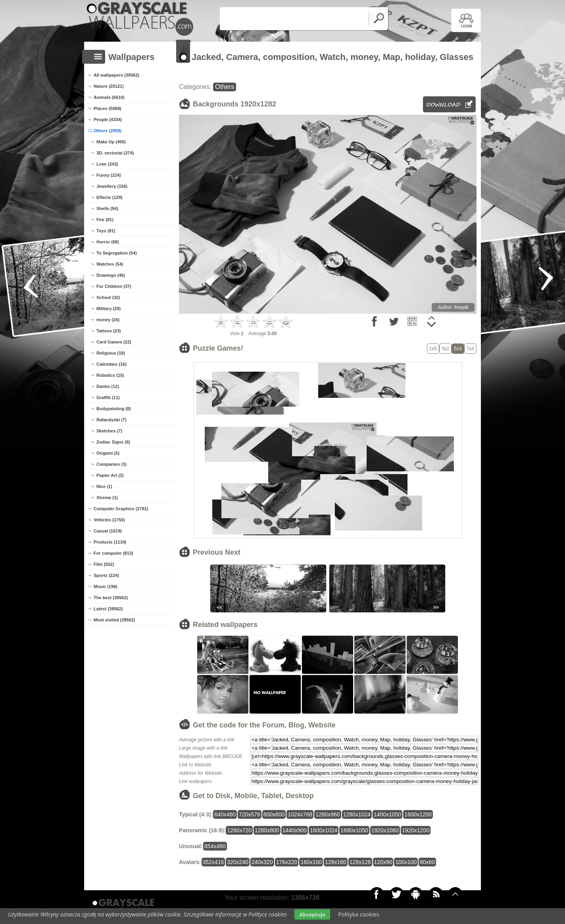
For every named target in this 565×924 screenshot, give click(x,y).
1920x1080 (385, 830)
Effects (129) (109, 197)
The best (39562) (111, 598)
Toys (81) (106, 231)
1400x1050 (387, 814)
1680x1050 (354, 830)
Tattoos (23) (109, 331)
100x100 (406, 862)
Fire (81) (105, 220)
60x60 (427, 862)
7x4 (470, 349)
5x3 (458, 349)
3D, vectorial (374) (115, 153)
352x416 (213, 862)
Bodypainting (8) (114, 409)
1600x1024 (324, 830)
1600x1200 (418, 814)
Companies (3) (111, 464)
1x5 (433, 349)
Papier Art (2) (110, 475)
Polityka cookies (359, 914)
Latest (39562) (108, 609)
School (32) (108, 297)
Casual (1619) (108, 531)
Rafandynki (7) (111, 420)
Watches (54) (110, 264)
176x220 (287, 862)
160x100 (311, 862)
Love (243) (107, 164)
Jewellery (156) (112, 186)
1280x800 (267, 830)
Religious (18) (111, 353)
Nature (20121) (109, 86)
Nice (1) (104, 486)
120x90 (383, 862)
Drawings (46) (111, 275)
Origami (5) (108, 453)
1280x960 (328, 814)
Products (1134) (110, 542)
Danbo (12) (108, 386)
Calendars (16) (111, 364)
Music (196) (106, 586)
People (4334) (108, 120)
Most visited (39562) (114, 620)
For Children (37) (114, 286)
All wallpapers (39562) (116, 75)
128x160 (336, 862)
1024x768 (300, 814)
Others (225, 87)
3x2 (445, 349)
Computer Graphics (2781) (121, 509)
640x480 (225, 814)
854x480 (215, 846)
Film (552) (104, 564)
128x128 (360, 862)
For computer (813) (113, 553)
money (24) (108, 320)
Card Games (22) (114, 342)
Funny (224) (109, 175)
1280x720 (239, 830)
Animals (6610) (109, 97)
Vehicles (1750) (109, 520)
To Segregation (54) (117, 253)
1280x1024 (357, 814)
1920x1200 (416, 830)
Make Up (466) (111, 142)
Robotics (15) (110, 375)
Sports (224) (106, 575)
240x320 (262, 862)
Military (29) (109, 309)
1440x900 (295, 830)
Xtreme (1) (107, 498)
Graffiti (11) (108, 397)
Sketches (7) (109, 431)
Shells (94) (107, 208)
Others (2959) (108, 131)
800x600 (274, 814)
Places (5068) (108, 108)
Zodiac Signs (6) (113, 442)
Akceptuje (312, 914)
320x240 (238, 862)
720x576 (250, 814)
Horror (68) (108, 242)
